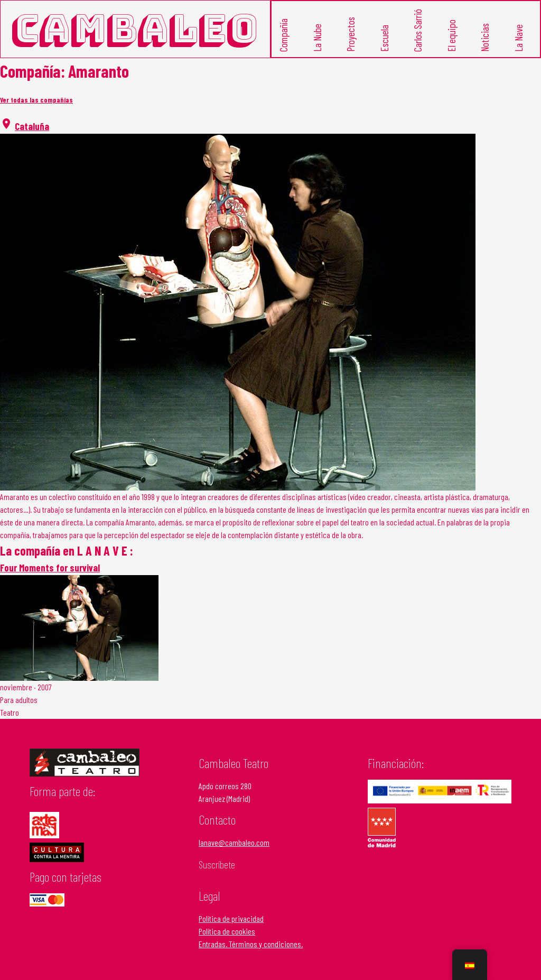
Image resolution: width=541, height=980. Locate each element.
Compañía (283, 35)
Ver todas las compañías (36, 100)
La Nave (519, 38)
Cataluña (32, 126)
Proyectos (351, 34)
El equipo (451, 35)
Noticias (485, 37)
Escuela (384, 38)
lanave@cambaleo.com (234, 842)
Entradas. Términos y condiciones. (251, 944)
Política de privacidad (231, 918)
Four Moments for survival (50, 567)
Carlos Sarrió (418, 30)
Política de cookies (227, 931)
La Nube (317, 37)
